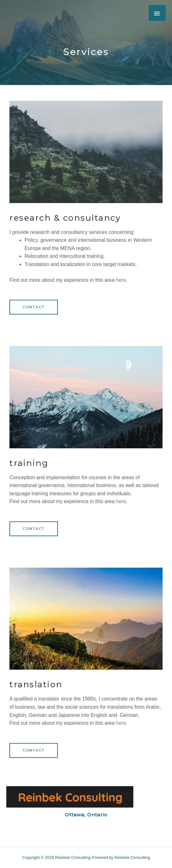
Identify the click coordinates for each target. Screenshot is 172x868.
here (121, 280)
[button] (34, 307)
